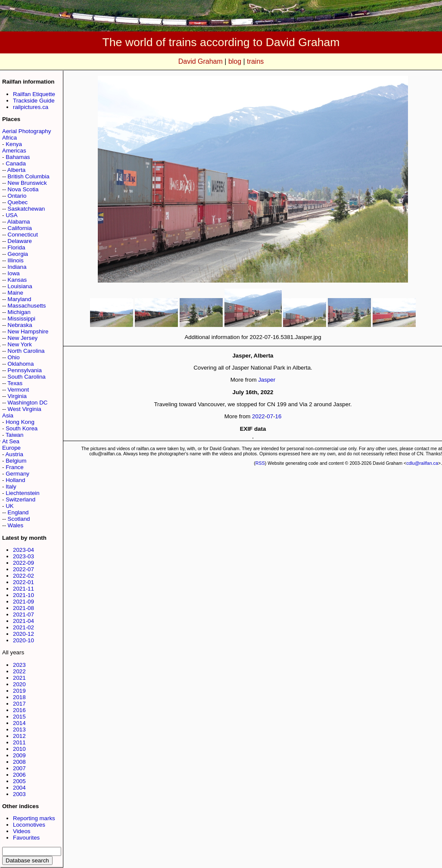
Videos (22, 831)
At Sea (11, 441)
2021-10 (23, 595)
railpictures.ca (31, 107)
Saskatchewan (26, 209)
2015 (19, 717)
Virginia (17, 396)
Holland (15, 480)
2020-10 (23, 640)
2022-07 (23, 569)
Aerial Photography (26, 131)
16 (279, 416)
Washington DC (28, 403)
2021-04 (23, 621)
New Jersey (23, 338)
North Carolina (26, 351)
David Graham (201, 61)
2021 (19, 678)
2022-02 (23, 576)
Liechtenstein (23, 493)
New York (20, 344)
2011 (19, 742)
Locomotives (29, 825)
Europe (11, 448)
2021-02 (23, 627)
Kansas (17, 280)
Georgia (18, 254)
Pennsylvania (25, 370)
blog (235, 61)
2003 (19, 794)
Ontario (17, 196)
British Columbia (29, 176)
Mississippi (22, 319)
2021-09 (23, 602)
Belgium (16, 461)
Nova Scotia (23, 189)
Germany (17, 474)
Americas (14, 151)
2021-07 (23, 614)
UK (10, 506)
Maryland (20, 299)
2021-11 (23, 589)
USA (11, 215)
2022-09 (23, 563)
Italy (11, 487)
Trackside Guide (34, 101)
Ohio (14, 357)
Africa (9, 138)
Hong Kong (20, 422)
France (14, 467)
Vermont (19, 390)
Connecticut (23, 235)
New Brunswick (27, 183)
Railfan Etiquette (34, 94)
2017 (19, 704)
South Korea (22, 428)
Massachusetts (27, 306)
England (18, 512)
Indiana (17, 267)
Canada (16, 163)
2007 (19, 768)
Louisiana (20, 286)
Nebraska (20, 325)
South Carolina (27, 377)
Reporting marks (34, 818)
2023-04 (23, 550)
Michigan (19, 312)
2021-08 (23, 608)
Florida (17, 247)
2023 (19, 665)
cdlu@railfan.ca (422, 463)
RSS (260, 463)
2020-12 (23, 634)
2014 (19, 723)
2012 (19, 736)
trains (255, 61)
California (20, 228)
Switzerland (20, 499)
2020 (19, 684)
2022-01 (23, 582)
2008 (19, 762)
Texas (15, 383)
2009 (19, 755)
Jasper (267, 380)
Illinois (16, 260)
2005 (19, 781)
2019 (19, 691)
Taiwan (15, 435)
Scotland (19, 519)
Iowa (14, 273)
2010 (19, 749)
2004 (19, 788)
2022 (19, 671)
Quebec (18, 202)
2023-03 (23, 556)
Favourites (26, 838)
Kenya (14, 144)
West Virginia (25, 409)
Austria (14, 454)
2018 (19, 697)
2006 (19, 775)
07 (270, 416)
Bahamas (18, 157)
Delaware (20, 241)
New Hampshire (28, 331)
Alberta (16, 170)
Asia (8, 415)
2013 (19, 730)
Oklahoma (21, 364)
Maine (16, 293)
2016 (19, 710)
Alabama (19, 222)
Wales (16, 525)
